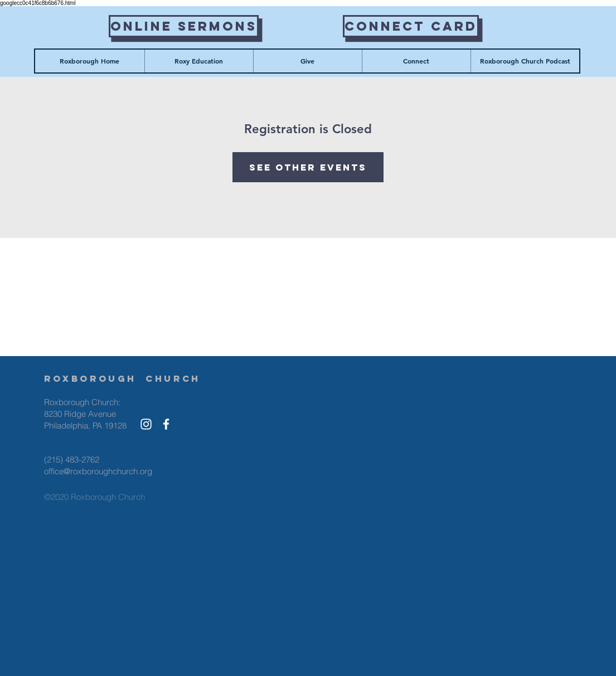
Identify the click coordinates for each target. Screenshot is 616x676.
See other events (308, 167)
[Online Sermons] (184, 26)
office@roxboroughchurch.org (98, 471)
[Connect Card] (411, 26)
